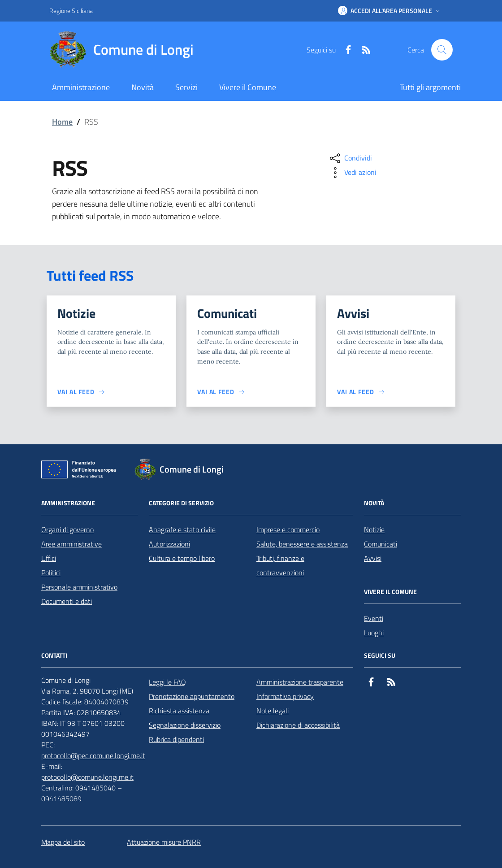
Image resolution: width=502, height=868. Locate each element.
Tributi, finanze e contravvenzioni (280, 565)
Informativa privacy (285, 696)
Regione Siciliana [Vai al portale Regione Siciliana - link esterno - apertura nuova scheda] (71, 11)
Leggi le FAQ (167, 682)
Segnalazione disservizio (185, 725)
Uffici (49, 558)
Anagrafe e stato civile (182, 529)
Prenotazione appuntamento (192, 696)
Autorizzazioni (169, 544)
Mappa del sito (63, 842)
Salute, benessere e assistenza (302, 544)
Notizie (374, 529)
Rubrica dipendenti (176, 739)
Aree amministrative (71, 544)
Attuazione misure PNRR (164, 842)
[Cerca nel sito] (442, 50)
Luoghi (374, 633)
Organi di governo (67, 529)
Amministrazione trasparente (300, 682)
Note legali (273, 711)
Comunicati (381, 544)
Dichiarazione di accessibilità (298, 725)
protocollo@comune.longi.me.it (87, 777)
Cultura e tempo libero (182, 558)
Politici (51, 573)
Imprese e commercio (288, 529)
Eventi (374, 618)
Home (62, 122)
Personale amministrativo (79, 587)
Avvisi (373, 558)
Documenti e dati (67, 601)
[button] (390, 11)
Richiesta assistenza (179, 711)
